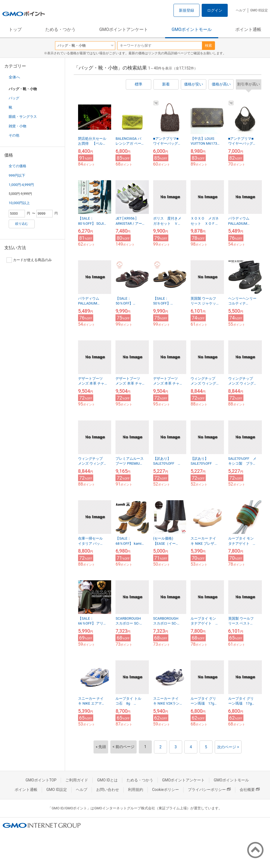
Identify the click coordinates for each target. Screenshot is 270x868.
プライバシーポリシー (209, 790)
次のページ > (228, 747)
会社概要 (250, 790)
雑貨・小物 (17, 126)
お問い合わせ (108, 790)
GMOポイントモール (192, 29)
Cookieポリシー (165, 790)
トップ (15, 29)
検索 (208, 45)
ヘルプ (241, 10)
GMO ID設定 (259, 10)
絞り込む (22, 224)
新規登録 (187, 10)
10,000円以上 (19, 203)
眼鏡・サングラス (23, 117)
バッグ (14, 98)
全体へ (14, 77)
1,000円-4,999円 (21, 185)
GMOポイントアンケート (124, 29)
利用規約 (136, 790)
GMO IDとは (107, 780)
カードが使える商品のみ (29, 260)
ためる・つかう (60, 29)
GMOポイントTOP (41, 780)
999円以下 (17, 175)
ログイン (215, 10)
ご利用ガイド (77, 780)
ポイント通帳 (248, 29)
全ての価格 (17, 166)
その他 (14, 135)
